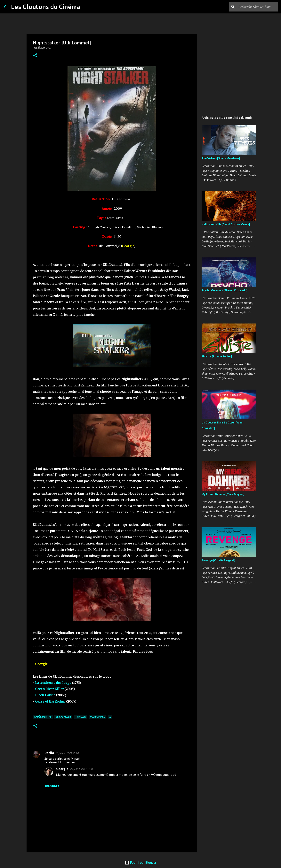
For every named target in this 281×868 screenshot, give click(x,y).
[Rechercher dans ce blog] (257, 7)
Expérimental (43, 717)
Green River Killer (49, 689)
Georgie (62, 769)
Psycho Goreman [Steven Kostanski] (225, 290)
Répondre (52, 786)
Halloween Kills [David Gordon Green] (226, 224)
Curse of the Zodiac (50, 701)
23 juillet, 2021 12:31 (82, 769)
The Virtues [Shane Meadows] (221, 158)
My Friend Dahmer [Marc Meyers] (223, 494)
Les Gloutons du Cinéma (45, 7)
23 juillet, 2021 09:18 (67, 753)
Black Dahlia (45, 695)
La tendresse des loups (53, 683)
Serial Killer (63, 717)
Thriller (80, 717)
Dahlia (49, 753)
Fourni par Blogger (140, 863)
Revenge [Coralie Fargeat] (218, 560)
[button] (35, 56)
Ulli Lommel (97, 717)
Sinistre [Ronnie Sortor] (217, 356)
